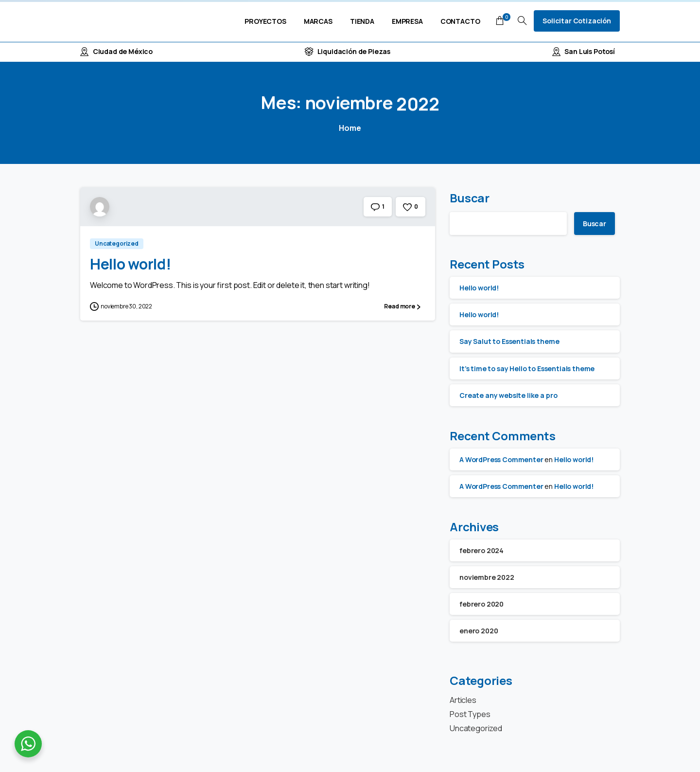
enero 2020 (479, 631)
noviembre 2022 (487, 577)
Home (350, 128)
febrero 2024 (481, 550)
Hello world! (130, 264)
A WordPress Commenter (501, 459)
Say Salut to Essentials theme (509, 341)
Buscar (470, 198)
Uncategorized (476, 728)
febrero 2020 (481, 604)
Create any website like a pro (508, 395)
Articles (463, 700)
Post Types (470, 714)
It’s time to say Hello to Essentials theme (527, 368)
